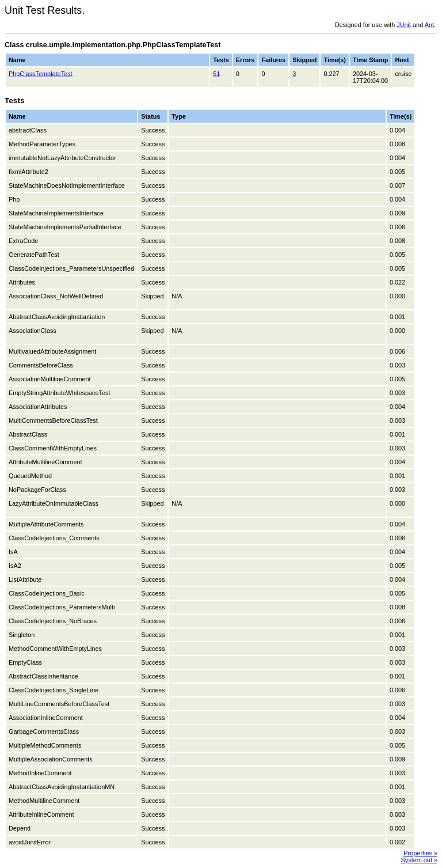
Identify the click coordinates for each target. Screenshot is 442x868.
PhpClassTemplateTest (41, 74)
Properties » (420, 853)
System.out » (419, 860)
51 (216, 74)
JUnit (404, 25)
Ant (429, 25)
